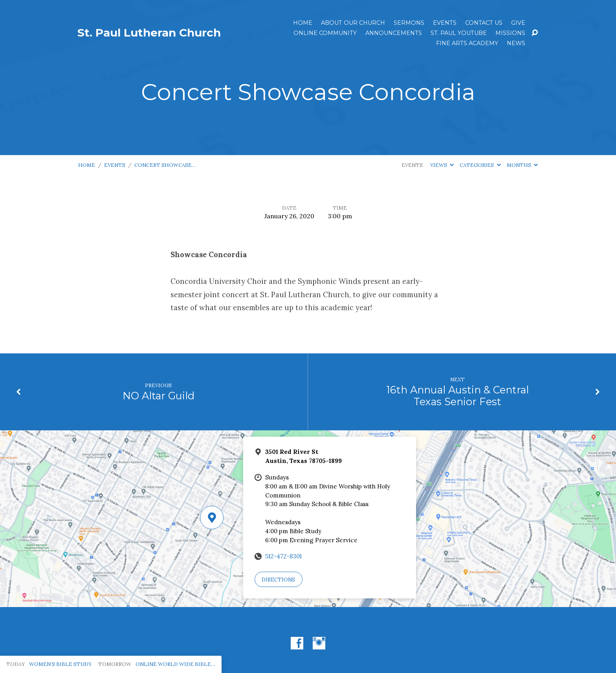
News (516, 43)
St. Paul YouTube (459, 33)
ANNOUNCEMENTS (394, 33)
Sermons (409, 23)
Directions (278, 580)
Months (522, 165)
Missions (510, 33)
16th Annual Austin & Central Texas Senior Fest (457, 396)
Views (442, 165)
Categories (480, 165)
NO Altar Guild (159, 396)
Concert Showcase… (165, 165)
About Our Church (353, 23)
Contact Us (484, 23)
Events (445, 23)
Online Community (325, 33)
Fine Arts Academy (467, 43)
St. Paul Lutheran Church (149, 33)
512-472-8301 (283, 556)
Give (518, 23)
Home (303, 23)
